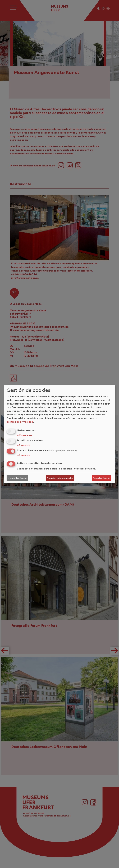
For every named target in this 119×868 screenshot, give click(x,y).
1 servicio (24, 445)
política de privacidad (20, 422)
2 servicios (24, 435)
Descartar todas (17, 478)
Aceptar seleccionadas (60, 478)
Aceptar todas (102, 478)
